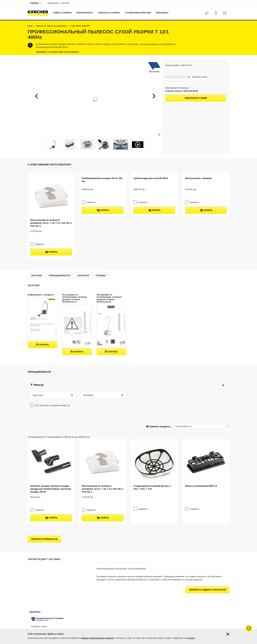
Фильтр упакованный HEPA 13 (201, 412)
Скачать (42, 318)
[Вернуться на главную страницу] (39, 13)
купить (51, 225)
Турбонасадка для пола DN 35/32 (151, 199)
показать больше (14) (44, 459)
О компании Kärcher (138, 13)
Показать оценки (190, 599)
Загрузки (36, 249)
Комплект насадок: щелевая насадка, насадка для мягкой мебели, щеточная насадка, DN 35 (51, 415)
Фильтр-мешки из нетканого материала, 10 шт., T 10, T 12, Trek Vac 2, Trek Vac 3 (51, 202)
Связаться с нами (196, 98)
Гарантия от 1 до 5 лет (38, 587)
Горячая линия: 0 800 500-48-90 (182, 91)
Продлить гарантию (37, 591)
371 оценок (188, 595)
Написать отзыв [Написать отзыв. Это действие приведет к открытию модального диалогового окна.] (200, 77)
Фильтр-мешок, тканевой (198, 199)
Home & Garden (62, 13)
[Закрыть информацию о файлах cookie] (228, 634)
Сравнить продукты (158, 373)
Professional (85, 13)
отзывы (101, 249)
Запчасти (83, 249)
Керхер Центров (155, 606)
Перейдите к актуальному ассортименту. (57, 52)
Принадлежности (60, 249)
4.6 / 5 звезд (188, 591)
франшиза (162, 13)
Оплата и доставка (36, 583)
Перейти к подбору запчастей (207, 510)
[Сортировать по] (200, 373)
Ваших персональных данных (98, 638)
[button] (36, 96)
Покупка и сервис (109, 13)
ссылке (191, 638)
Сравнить (38, 217)
